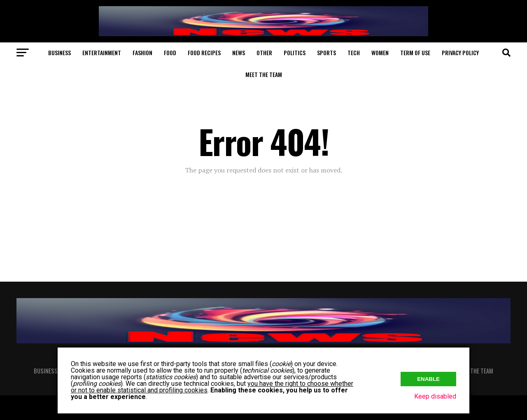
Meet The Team (264, 74)
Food (170, 52)
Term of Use (415, 52)
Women (380, 52)
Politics (295, 52)
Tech (354, 52)
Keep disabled (435, 396)
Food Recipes (204, 52)
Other (264, 52)
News (239, 52)
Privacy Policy (460, 52)
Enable (428, 379)
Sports (326, 52)
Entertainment (102, 52)
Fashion (142, 52)
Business (59, 52)
